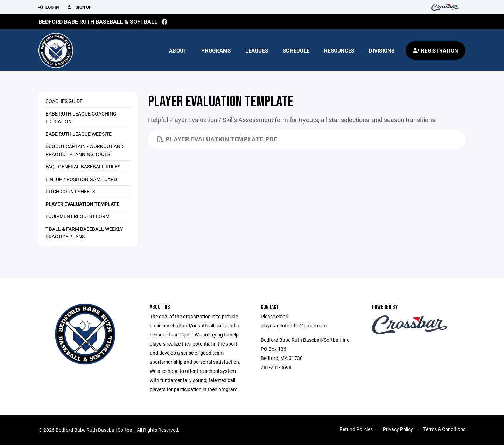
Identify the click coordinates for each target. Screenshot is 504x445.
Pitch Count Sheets (70, 191)
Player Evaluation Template (82, 204)
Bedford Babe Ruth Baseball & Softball (98, 22)
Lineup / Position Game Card (81, 179)
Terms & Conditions (444, 429)
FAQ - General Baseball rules (83, 166)
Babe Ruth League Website (79, 134)
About (178, 50)
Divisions (382, 50)
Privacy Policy (398, 429)
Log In (49, 7)
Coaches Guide (64, 101)
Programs (216, 50)
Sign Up (80, 7)
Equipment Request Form (78, 216)
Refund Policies (356, 429)
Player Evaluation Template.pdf (217, 139)
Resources (339, 50)
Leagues (257, 50)
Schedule (296, 50)
